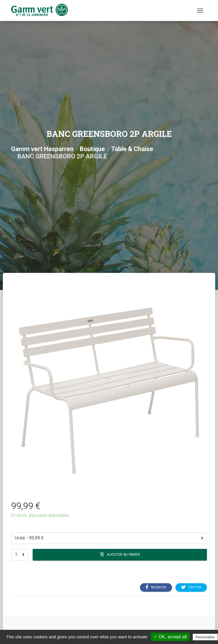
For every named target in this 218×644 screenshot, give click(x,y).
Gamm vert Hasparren (42, 149)
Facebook (156, 587)
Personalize (205, 637)
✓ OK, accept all (170, 637)
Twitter (191, 587)
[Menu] (200, 11)
